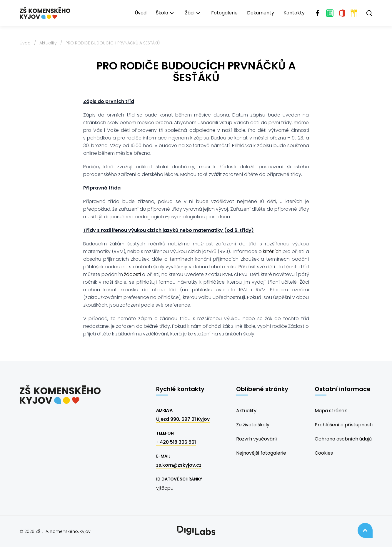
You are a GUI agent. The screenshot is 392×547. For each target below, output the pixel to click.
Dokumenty (261, 13)
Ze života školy (253, 425)
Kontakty (294, 13)
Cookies (324, 453)
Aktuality (48, 43)
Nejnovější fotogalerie (261, 453)
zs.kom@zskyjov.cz (179, 465)
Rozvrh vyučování (257, 439)
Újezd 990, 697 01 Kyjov (183, 419)
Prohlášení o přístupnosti (344, 425)
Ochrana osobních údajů (343, 439)
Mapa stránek (331, 411)
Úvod (141, 13)
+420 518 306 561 (176, 442)
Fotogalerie (224, 13)
